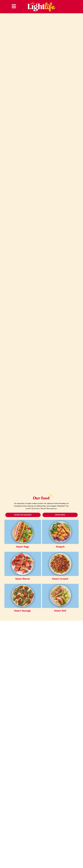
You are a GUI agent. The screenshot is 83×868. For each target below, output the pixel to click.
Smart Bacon (23, 579)
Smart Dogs (23, 547)
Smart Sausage (23, 611)
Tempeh (60, 547)
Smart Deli (60, 611)
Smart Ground (60, 579)
